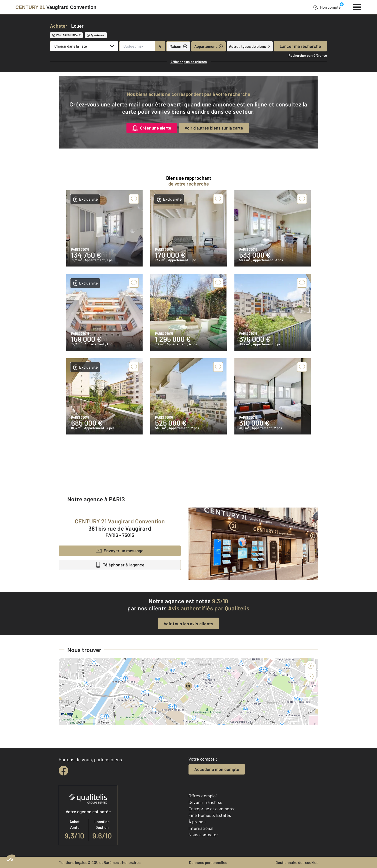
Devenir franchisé (205, 802)
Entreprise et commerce (212, 809)
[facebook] (63, 771)
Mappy (105, 722)
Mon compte (327, 7)
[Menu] (357, 6)
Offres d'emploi (203, 796)
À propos (197, 822)
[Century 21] (56, 7)
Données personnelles (208, 862)
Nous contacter (203, 835)
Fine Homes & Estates (210, 815)
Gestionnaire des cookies (297, 862)
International (201, 828)
